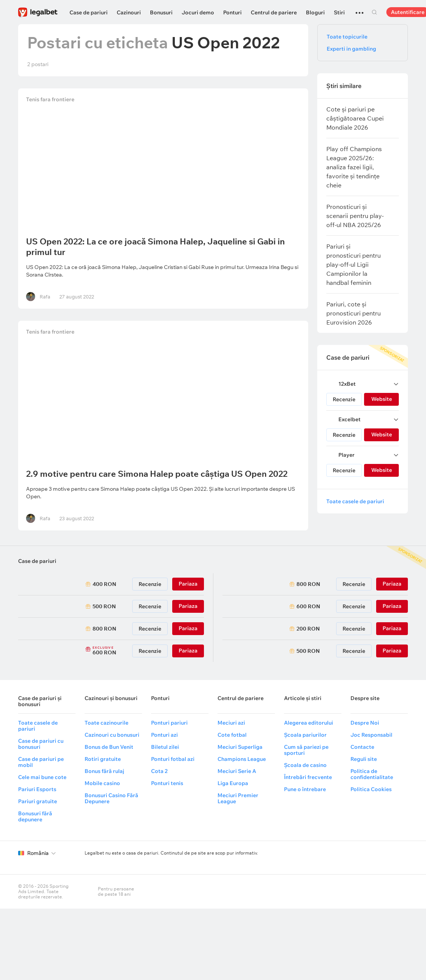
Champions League (242, 759)
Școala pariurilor (305, 735)
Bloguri (315, 12)
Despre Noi (365, 723)
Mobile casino (102, 783)
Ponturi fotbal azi (173, 759)
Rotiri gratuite (103, 759)
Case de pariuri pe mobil (41, 762)
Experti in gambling (351, 49)
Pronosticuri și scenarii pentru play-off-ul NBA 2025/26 (355, 216)
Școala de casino (305, 765)
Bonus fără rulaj (104, 771)
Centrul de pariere (274, 12)
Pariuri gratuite (38, 801)
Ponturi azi (164, 735)
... (360, 9)
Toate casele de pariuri (355, 501)
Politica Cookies (371, 789)
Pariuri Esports (37, 789)
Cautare (374, 12)
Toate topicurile (347, 37)
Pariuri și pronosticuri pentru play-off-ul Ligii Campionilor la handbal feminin (353, 264)
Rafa (46, 297)
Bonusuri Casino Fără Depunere (111, 798)
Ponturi (232, 12)
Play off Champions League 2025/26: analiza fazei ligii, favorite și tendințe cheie (354, 167)
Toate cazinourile (106, 723)
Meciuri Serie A (237, 771)
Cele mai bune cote (42, 777)
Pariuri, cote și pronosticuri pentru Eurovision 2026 (353, 313)
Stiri (339, 12)
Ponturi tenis (167, 783)
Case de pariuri (89, 12)
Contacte (362, 747)
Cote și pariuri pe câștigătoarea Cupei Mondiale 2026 (355, 118)
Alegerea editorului (309, 723)
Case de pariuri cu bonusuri (41, 744)
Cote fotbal (232, 735)
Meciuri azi (231, 723)
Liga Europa (233, 783)
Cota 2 (159, 771)
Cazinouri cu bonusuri (112, 735)
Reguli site (364, 759)
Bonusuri (161, 12)
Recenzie (344, 399)
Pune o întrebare (305, 789)
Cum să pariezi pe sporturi (306, 750)
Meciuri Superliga (240, 747)
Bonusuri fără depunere (35, 816)
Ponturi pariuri (169, 723)
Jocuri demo (198, 12)
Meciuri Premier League (238, 798)
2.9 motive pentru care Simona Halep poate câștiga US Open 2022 (158, 474)
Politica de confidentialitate (372, 774)
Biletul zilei (165, 747)
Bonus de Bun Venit (109, 747)
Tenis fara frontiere (51, 100)
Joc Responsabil (371, 735)
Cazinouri (129, 12)
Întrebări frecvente (308, 777)
